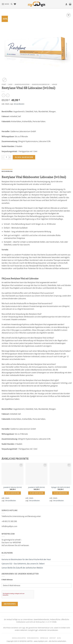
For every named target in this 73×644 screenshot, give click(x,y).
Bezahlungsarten (19, 638)
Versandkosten (19, 104)
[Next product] (3, 95)
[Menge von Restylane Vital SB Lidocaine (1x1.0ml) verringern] (3, 157)
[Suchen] (12, 4)
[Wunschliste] (15, 4)
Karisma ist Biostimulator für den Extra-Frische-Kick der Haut (26, 559)
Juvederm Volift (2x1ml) (36, 487)
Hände (54, 84)
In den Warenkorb (24, 157)
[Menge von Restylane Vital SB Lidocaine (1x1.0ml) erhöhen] (10, 157)
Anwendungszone (22, 84)
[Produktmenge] (6, 157)
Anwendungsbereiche (41, 84)
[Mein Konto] (66, 4)
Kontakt (53, 638)
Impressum (44, 638)
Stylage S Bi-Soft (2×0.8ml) (61, 487)
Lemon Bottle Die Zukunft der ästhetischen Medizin (22, 568)
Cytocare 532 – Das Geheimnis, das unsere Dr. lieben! (23, 564)
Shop (10, 84)
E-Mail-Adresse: (36, 583)
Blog (59, 638)
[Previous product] (8, 95)
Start (4, 84)
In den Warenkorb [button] (13, 493)
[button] (5, 4)
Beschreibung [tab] (7, 171)
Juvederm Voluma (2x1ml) (13, 487)
